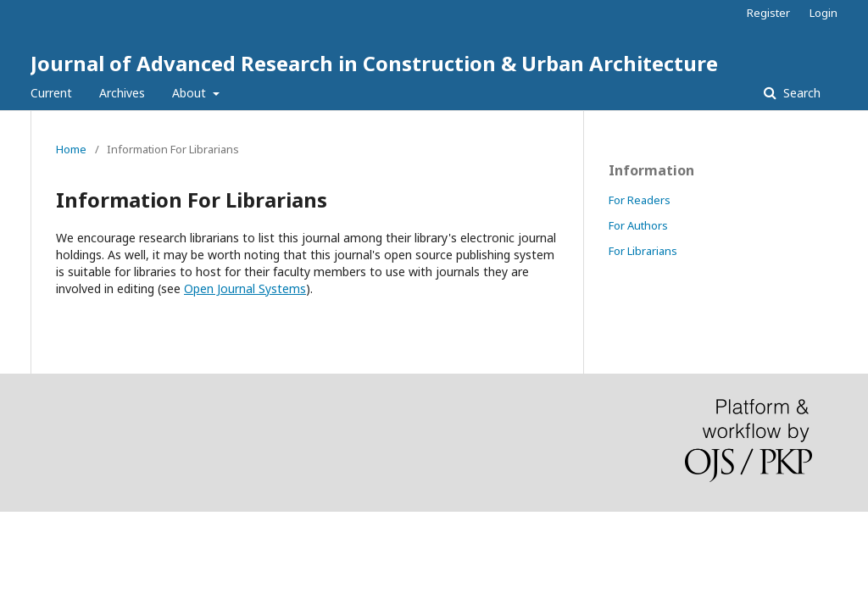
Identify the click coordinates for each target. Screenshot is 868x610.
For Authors (638, 225)
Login (823, 13)
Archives (122, 93)
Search (800, 93)
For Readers (640, 200)
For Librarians (643, 251)
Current (51, 93)
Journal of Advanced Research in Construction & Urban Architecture (374, 63)
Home (71, 149)
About (191, 93)
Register (768, 13)
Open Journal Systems (245, 288)
